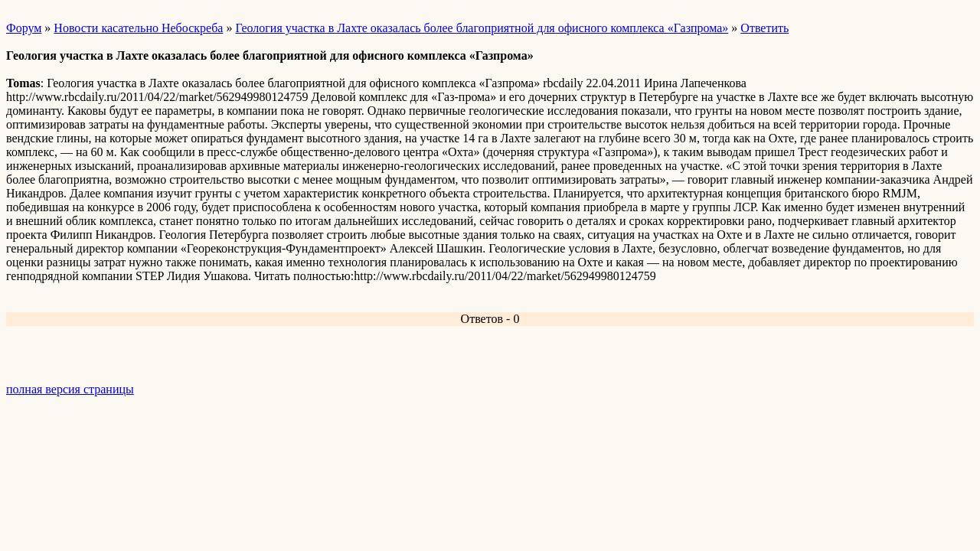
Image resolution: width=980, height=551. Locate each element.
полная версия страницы (70, 389)
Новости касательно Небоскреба (138, 28)
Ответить (764, 28)
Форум (24, 28)
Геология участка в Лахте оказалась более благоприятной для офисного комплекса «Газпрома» (482, 28)
